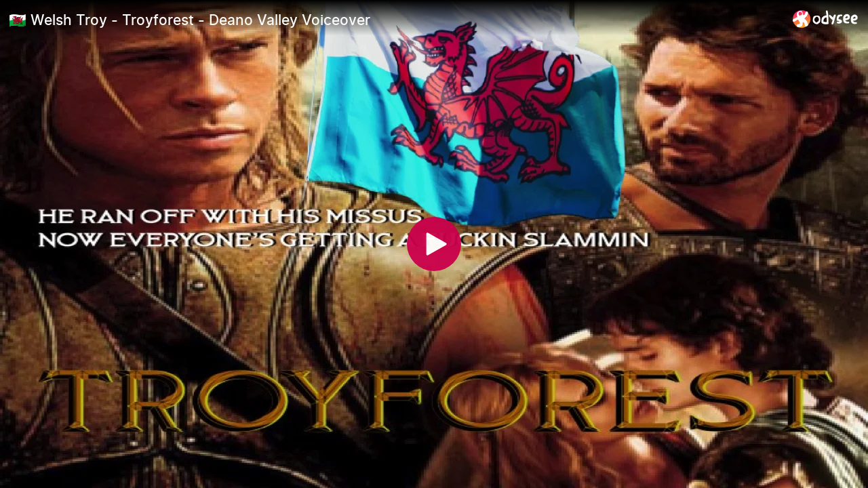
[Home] (826, 19)
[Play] (434, 244)
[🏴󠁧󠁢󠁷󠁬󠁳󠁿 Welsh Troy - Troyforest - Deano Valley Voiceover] (395, 20)
